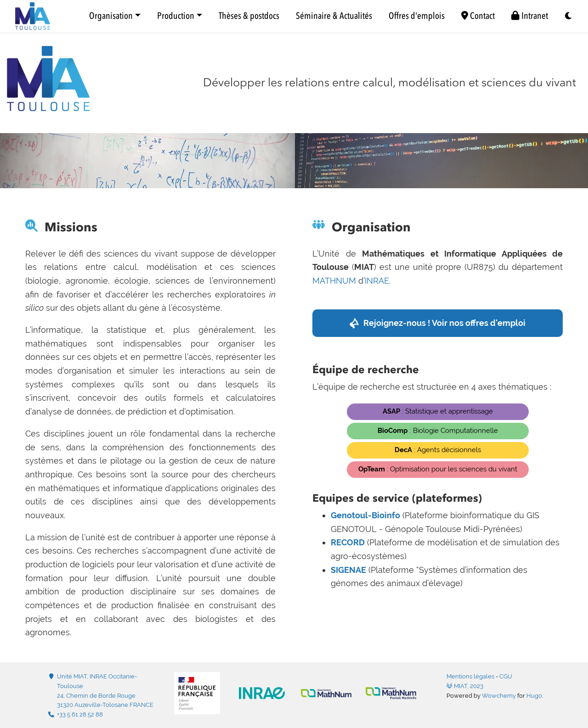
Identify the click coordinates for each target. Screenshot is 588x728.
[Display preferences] (569, 16)
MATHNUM (334, 281)
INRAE (377, 281)
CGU (506, 676)
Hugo (534, 696)
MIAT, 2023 (465, 686)
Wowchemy (499, 696)
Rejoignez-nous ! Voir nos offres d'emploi (444, 323)
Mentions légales (470, 676)
